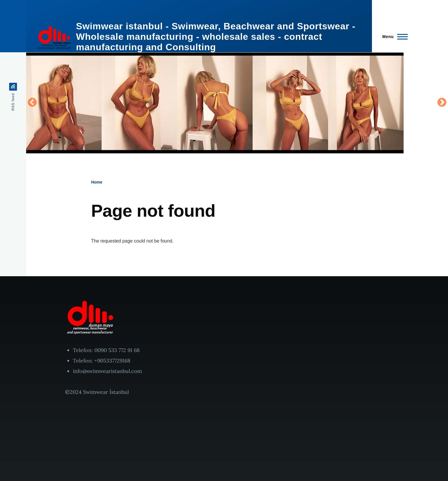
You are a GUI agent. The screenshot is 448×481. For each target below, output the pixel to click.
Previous (32, 103)
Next (442, 103)
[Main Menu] (393, 37)
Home (97, 182)
